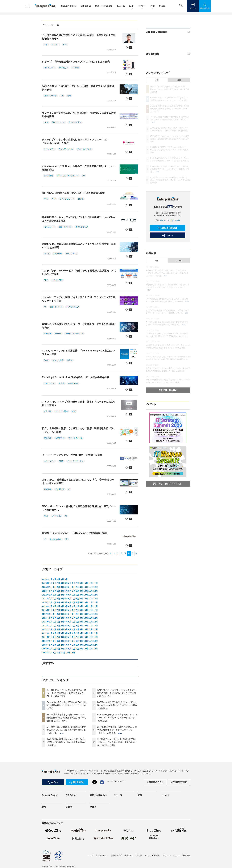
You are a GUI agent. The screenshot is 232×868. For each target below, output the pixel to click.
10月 (86, 583)
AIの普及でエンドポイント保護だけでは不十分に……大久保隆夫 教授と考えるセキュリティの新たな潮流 (117, 742)
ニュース (121, 6)
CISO (61, 461)
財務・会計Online (104, 6)
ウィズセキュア (82, 227)
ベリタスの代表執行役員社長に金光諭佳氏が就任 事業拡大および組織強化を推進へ (79, 37)
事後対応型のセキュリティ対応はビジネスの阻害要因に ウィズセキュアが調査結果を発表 (79, 219)
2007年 (45, 653)
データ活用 (49, 176)
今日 (157, 80)
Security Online (69, 6)
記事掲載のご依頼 (155, 782)
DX (62, 96)
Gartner (58, 334)
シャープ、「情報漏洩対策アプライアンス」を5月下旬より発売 (76, 62)
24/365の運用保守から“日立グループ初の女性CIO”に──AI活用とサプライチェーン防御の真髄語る (117, 705)
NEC (46, 199)
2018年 (45, 610)
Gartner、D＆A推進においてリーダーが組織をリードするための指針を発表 (79, 326)
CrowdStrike (73, 383)
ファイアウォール (66, 149)
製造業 (47, 254)
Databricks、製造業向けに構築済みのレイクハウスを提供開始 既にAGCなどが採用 (79, 246)
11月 (91, 583)
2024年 (45, 587)
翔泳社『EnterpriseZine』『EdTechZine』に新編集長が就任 (75, 533)
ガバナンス (56, 516)
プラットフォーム (75, 438)
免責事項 (128, 855)
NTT (54, 199)
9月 (81, 583)
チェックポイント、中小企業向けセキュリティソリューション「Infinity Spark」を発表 (75, 141)
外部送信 (186, 855)
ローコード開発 (62, 411)
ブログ (93, 807)
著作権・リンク (102, 855)
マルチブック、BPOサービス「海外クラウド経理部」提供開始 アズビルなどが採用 (79, 272)
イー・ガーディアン (75, 461)
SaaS (46, 360)
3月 (58, 579)
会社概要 (138, 855)
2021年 (45, 599)
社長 (65, 45)
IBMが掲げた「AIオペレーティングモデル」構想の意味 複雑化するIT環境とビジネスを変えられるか (117, 693)
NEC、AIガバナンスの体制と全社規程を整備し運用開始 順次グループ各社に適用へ (79, 508)
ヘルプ (90, 855)
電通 (69, 96)
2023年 (45, 591)
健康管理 (48, 438)
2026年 (45, 579)
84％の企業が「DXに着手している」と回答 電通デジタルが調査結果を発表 (78, 88)
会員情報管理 (117, 855)
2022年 (45, 595)
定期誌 (162, 6)
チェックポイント (84, 149)
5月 (66, 579)
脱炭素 (81, 199)
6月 (70, 583)
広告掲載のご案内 (179, 782)
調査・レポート (50, 96)
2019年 (45, 606)
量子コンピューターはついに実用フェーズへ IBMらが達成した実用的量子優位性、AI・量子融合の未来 (66, 693)
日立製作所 (60, 438)
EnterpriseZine (56, 539)
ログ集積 (75, 68)
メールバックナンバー (168, 220)
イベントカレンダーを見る (167, 484)
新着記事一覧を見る (168, 390)
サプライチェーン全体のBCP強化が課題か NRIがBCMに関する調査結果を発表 (79, 115)
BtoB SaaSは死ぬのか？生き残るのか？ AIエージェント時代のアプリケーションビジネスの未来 (118, 718)
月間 (179, 80)
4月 (62, 579)
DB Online (86, 6)
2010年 (45, 641)
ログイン (167, 235)
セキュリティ (49, 68)
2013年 (45, 629)
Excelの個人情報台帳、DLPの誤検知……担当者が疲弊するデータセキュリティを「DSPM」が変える (117, 730)
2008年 (45, 649)
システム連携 (58, 360)
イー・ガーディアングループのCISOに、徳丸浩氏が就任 (72, 455)
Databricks (58, 254)
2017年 (45, 614)
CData (70, 360)
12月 (96, 583)
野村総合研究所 (75, 122)
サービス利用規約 (152, 855)
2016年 (45, 618)
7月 (74, 583)
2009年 (45, 645)
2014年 (45, 626)
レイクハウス (71, 254)
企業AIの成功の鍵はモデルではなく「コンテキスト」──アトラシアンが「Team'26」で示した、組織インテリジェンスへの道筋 (167, 273)
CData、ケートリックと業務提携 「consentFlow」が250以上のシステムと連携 (78, 352)
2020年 (45, 602)
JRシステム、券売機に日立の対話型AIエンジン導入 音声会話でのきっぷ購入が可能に (78, 481)
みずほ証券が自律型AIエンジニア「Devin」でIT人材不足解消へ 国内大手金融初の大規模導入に (67, 742)
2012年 (45, 633)
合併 (74, 411)
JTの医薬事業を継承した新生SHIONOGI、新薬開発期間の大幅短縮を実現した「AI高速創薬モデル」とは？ (67, 718)
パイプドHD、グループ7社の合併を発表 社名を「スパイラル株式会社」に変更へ (79, 404)
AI (45, 307)
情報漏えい (63, 68)
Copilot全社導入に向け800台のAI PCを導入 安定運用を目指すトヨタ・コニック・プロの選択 (68, 705)
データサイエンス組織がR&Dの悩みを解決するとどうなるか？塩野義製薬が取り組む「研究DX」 (67, 730)
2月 (55, 579)
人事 (46, 45)
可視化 (62, 383)
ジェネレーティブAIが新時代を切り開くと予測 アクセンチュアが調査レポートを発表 (79, 299)
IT (45, 539)
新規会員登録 (167, 228)
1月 (51, 579)
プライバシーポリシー (171, 855)
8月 (78, 583)
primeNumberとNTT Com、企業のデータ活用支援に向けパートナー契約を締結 (79, 168)
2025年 (45, 583)
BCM (46, 122)
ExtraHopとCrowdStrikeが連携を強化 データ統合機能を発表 (76, 377)
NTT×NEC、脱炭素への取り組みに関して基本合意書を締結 (74, 193)
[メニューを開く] (27, 6)
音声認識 (48, 489)
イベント (142, 6)
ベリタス (55, 45)
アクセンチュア (73, 307)
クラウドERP (57, 280)
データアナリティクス (74, 334)
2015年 (45, 622)
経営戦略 (48, 411)
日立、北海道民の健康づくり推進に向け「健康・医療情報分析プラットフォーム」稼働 (79, 430)
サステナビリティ (67, 199)
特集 (153, 6)
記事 (131, 6)
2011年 (45, 637)
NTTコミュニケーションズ (68, 176)
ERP (46, 280)
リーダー (48, 334)
